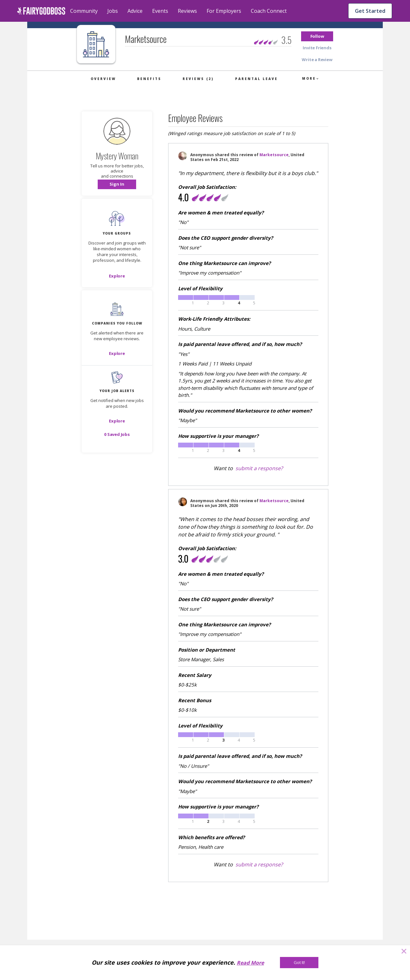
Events (160, 11)
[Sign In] (117, 184)
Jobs (113, 11)
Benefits (149, 79)
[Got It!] (299, 963)
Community (84, 11)
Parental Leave (256, 79)
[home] (41, 11)
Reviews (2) (198, 79)
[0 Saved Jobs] (117, 434)
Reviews (187, 11)
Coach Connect (269, 11)
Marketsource (274, 155)
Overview (103, 79)
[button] (317, 36)
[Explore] (117, 276)
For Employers (224, 11)
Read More (250, 963)
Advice (135, 11)
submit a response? (259, 468)
